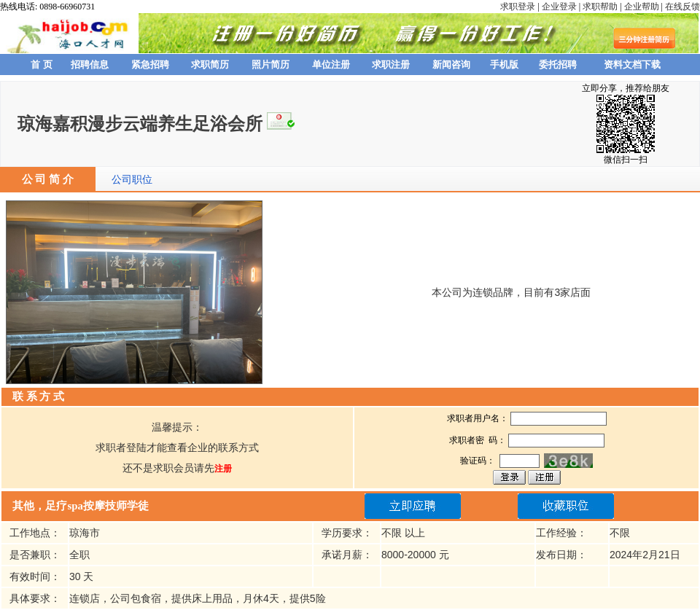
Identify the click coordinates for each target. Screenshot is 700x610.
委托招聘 (558, 64)
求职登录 (518, 7)
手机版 (504, 64)
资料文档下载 (632, 64)
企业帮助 (642, 7)
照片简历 (271, 64)
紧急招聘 (150, 64)
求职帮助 (600, 7)
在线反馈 (682, 7)
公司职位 (132, 179)
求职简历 (210, 64)
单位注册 (331, 64)
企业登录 (559, 7)
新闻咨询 (451, 64)
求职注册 (391, 64)
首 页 (42, 64)
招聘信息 (90, 64)
